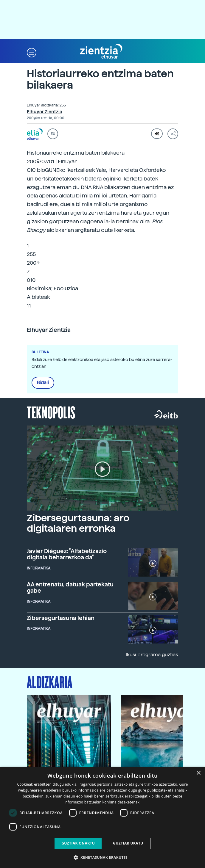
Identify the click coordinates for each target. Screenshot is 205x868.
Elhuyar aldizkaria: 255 (46, 105)
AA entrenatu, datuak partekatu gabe (70, 588)
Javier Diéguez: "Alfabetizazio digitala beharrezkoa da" (67, 554)
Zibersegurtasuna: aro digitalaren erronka (78, 523)
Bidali (43, 383)
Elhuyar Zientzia (45, 112)
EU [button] (53, 134)
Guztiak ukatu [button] (128, 843)
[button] (32, 52)
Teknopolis (51, 412)
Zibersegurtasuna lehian (61, 618)
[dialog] (102, 817)
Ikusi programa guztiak (152, 655)
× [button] (198, 773)
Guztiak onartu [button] (78, 843)
